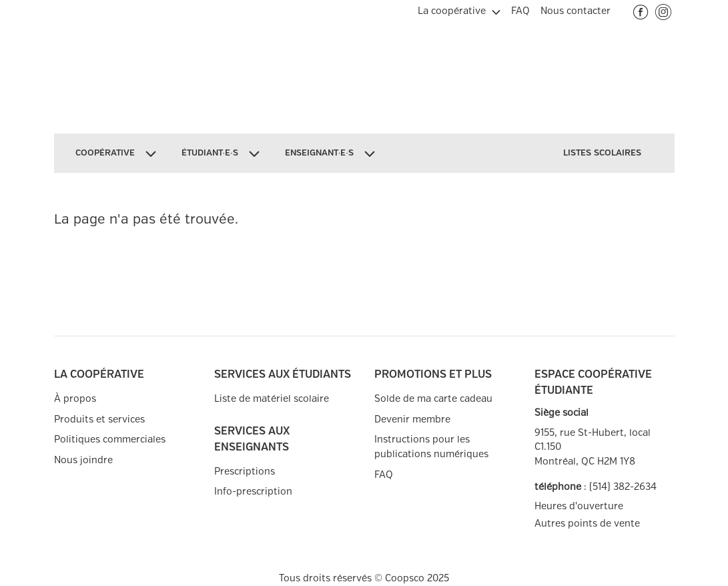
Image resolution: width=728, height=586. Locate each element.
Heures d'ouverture (579, 506)
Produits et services (99, 419)
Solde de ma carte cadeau (433, 399)
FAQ (384, 475)
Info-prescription (253, 492)
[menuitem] (459, 9)
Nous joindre (83, 460)
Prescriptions (245, 472)
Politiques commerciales (110, 439)
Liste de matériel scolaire (272, 399)
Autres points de (587, 524)
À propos (75, 399)
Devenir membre (412, 419)
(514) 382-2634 (623, 487)
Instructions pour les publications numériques (431, 447)
